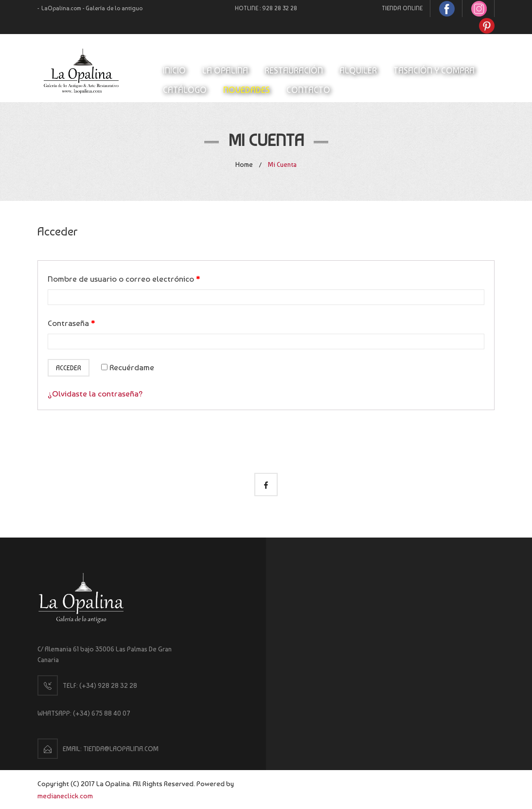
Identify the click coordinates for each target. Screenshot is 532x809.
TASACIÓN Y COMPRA (434, 70)
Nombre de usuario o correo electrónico (124, 279)
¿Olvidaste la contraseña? (95, 394)
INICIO (174, 70)
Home (244, 164)
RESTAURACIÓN (294, 70)
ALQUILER (358, 70)
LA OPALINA (225, 70)
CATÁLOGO (185, 90)
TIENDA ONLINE (402, 8)
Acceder (69, 368)
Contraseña (71, 323)
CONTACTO (308, 90)
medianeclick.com (65, 796)
